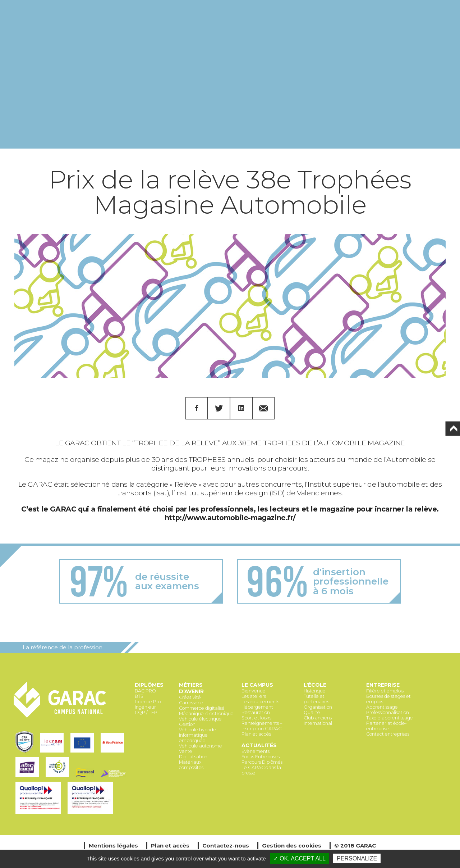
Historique (315, 691)
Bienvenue (254, 691)
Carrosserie (191, 703)
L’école (315, 685)
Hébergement (257, 707)
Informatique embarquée (193, 738)
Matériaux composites (191, 765)
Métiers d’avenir (191, 688)
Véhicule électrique (200, 719)
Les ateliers (254, 696)
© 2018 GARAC (355, 846)
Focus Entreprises (261, 757)
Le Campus (257, 685)
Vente (186, 751)
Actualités (259, 745)
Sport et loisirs (256, 718)
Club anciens (318, 718)
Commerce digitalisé (202, 708)
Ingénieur (145, 707)
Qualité (312, 712)
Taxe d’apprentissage (390, 718)
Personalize (357, 858)
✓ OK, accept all (300, 858)
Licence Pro (148, 702)
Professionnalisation (388, 712)
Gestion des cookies (292, 846)
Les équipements (260, 702)
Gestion (187, 724)
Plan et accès (256, 734)
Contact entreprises (388, 734)
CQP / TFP (146, 712)
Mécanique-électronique (206, 714)
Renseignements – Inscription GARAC (262, 726)
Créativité (190, 697)
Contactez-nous (226, 846)
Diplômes (149, 685)
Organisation (318, 707)
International (318, 723)
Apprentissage (382, 707)
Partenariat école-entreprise (387, 726)
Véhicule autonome (201, 746)
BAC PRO (145, 691)
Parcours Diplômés (262, 762)
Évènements (256, 751)
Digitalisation (193, 757)
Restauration (256, 712)
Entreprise (383, 685)
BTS (139, 696)
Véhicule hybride (197, 730)
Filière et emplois (385, 691)
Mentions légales (113, 846)
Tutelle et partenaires (316, 699)
